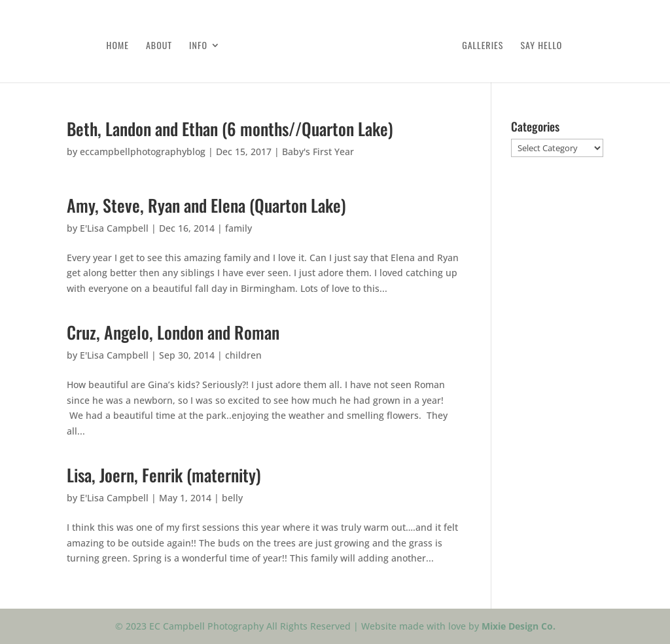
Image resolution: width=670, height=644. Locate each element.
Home (118, 46)
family (238, 228)
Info (198, 46)
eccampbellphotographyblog (143, 152)
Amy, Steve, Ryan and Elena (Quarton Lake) (206, 205)
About (159, 46)
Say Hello (541, 46)
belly (232, 498)
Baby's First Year (318, 152)
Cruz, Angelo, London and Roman (173, 332)
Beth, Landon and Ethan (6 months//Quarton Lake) (230, 129)
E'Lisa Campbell (114, 228)
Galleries (483, 46)
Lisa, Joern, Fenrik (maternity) (164, 475)
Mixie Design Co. (519, 626)
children (243, 355)
